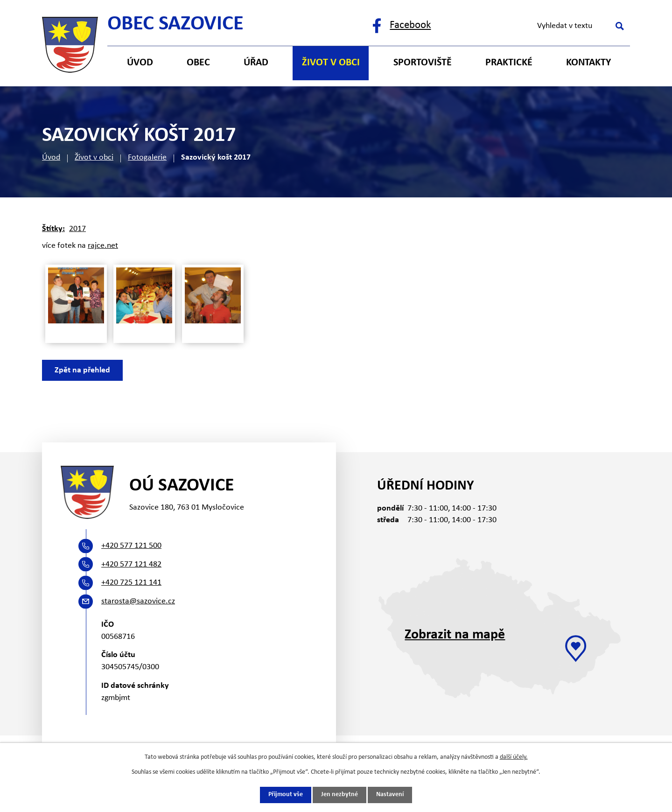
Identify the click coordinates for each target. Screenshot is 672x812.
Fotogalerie (147, 157)
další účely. (514, 757)
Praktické (509, 63)
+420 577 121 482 (131, 564)
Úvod (51, 157)
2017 (77, 229)
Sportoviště (423, 63)
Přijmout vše (286, 795)
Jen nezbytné (339, 795)
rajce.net (103, 246)
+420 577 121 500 (131, 546)
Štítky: (53, 229)
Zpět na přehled (82, 370)
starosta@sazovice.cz (138, 601)
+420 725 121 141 (131, 583)
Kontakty (588, 63)
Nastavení (390, 795)
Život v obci (94, 157)
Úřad (256, 63)
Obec (198, 63)
